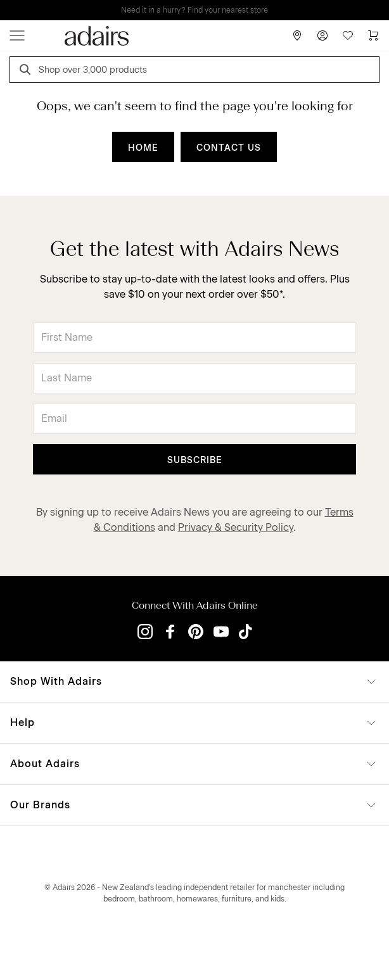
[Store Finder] (297, 35)
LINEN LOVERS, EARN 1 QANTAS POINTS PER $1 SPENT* (203, 10)
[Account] (322, 35)
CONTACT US (229, 148)
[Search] (27, 71)
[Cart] (373, 35)
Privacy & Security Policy (236, 527)
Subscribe (195, 460)
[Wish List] (348, 35)
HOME (143, 148)
